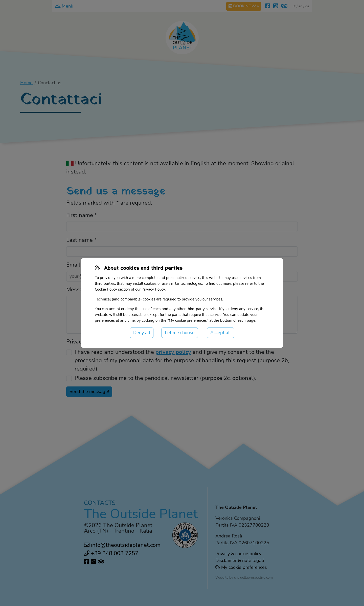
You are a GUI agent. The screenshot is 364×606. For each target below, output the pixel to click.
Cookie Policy (106, 289)
